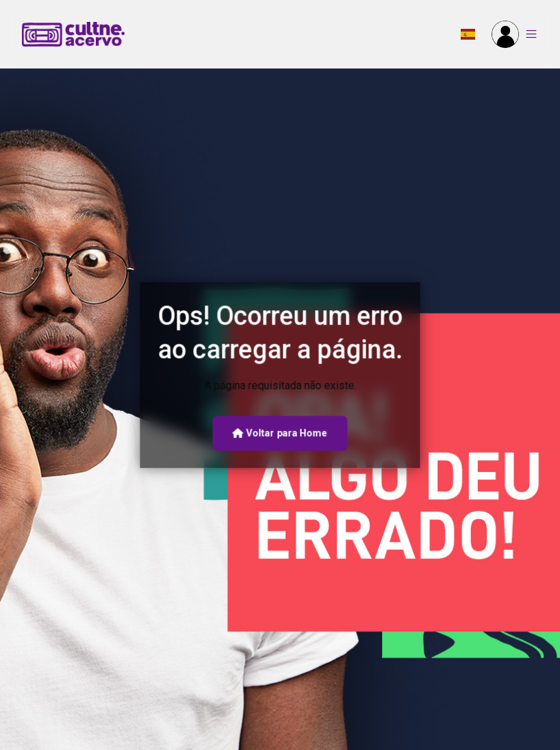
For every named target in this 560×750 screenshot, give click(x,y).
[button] (468, 34)
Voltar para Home (280, 433)
